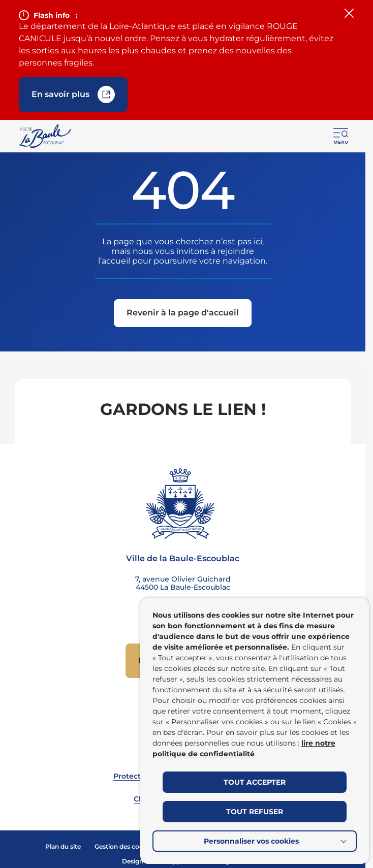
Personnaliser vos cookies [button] (251, 841)
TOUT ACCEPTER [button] (255, 782)
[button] (341, 136)
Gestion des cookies (125, 846)
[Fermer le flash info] (349, 14)
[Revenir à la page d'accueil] (183, 314)
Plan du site (63, 846)
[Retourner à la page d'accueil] (45, 136)
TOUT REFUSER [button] (255, 812)
